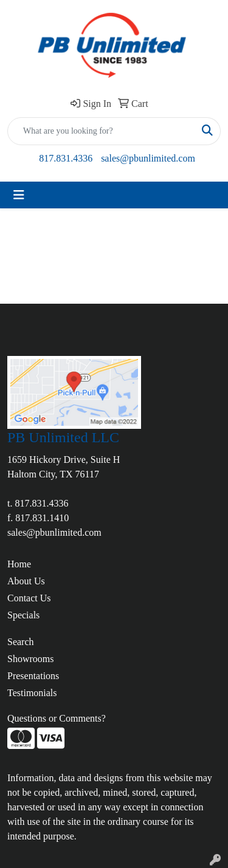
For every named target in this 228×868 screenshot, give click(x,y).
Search (21, 642)
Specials (23, 615)
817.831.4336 (66, 158)
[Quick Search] (101, 131)
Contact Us (29, 598)
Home (19, 564)
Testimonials (32, 693)
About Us (26, 581)
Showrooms (30, 659)
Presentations (33, 676)
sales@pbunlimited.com (148, 158)
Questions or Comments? (57, 718)
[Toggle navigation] (19, 195)
